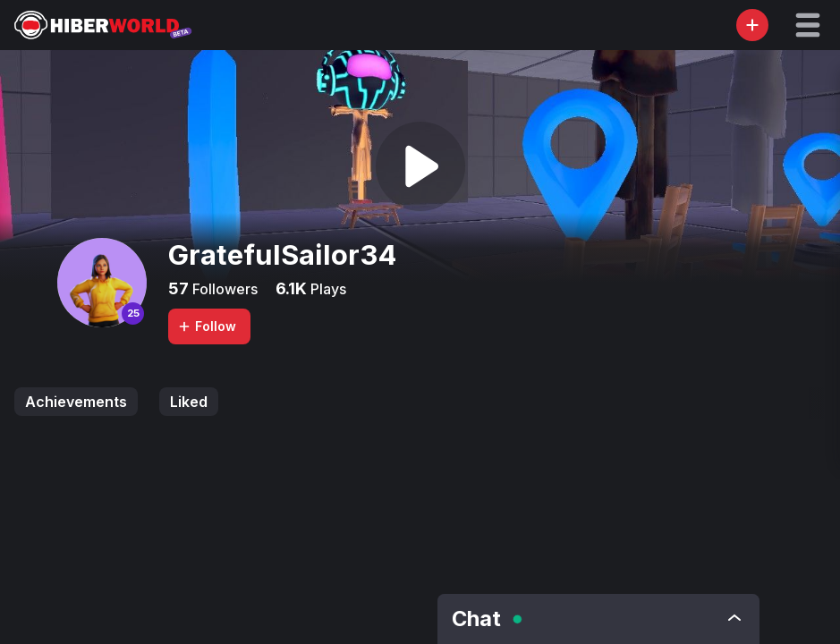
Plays (327, 289)
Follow (207, 326)
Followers (223, 289)
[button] (808, 25)
